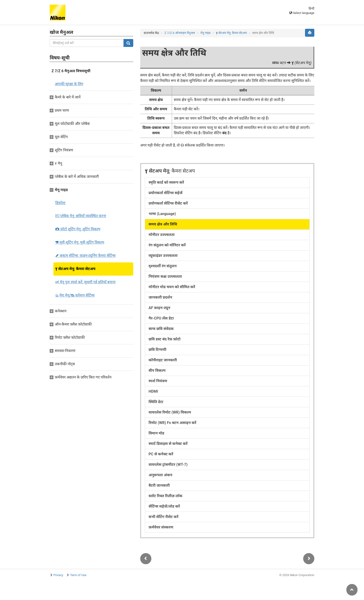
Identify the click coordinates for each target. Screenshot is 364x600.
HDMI (153, 391)
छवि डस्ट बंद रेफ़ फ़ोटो (164, 339)
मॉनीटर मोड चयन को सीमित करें (172, 287)
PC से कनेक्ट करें (161, 454)
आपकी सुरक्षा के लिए (69, 84)
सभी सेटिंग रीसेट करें (163, 517)
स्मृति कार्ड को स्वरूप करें (166, 182)
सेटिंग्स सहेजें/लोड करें (164, 506)
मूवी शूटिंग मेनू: (80, 242)
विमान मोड (156, 433)
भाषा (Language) (162, 214)
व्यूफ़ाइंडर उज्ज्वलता (163, 256)
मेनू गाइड (205, 33)
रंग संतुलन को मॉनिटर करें (167, 245)
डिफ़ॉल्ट (60, 203)
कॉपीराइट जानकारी (163, 360)
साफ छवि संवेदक (161, 329)
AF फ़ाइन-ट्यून (159, 308)
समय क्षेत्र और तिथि (163, 224)
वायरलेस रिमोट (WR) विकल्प (170, 412)
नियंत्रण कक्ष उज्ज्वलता (165, 276)
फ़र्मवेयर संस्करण (161, 527)
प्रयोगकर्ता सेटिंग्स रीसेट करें (168, 203)
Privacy (58, 575)
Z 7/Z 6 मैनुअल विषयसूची (71, 71)
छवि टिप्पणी (157, 350)
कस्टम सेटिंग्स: (85, 256)
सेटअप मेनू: (75, 269)
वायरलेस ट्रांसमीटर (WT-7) (168, 465)
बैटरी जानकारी (159, 485)
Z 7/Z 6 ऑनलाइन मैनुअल (180, 33)
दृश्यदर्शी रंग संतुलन (163, 266)
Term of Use (78, 575)
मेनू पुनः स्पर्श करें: (85, 282)
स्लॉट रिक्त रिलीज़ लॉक (166, 496)
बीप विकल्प (157, 370)
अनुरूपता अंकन (160, 475)
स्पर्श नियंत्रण (158, 381)
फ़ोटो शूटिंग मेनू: (78, 229)
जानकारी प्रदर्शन (160, 297)
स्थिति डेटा (156, 402)
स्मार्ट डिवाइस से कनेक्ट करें (168, 444)
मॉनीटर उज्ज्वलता (162, 235)
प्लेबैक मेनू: (81, 216)
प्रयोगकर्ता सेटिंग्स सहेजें (166, 193)
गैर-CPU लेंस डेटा (161, 318)
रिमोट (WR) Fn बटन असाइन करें (172, 423)
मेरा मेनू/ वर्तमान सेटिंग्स (75, 295)
